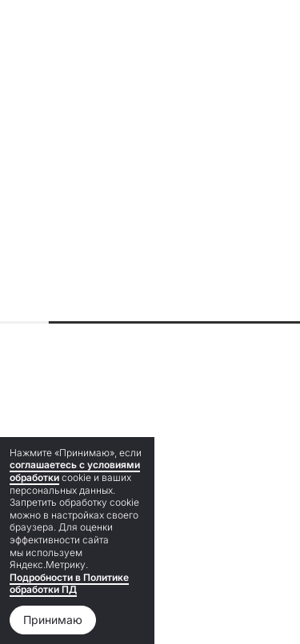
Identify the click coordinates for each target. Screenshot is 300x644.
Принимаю (53, 620)
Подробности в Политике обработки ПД (69, 584)
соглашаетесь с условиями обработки (75, 471)
